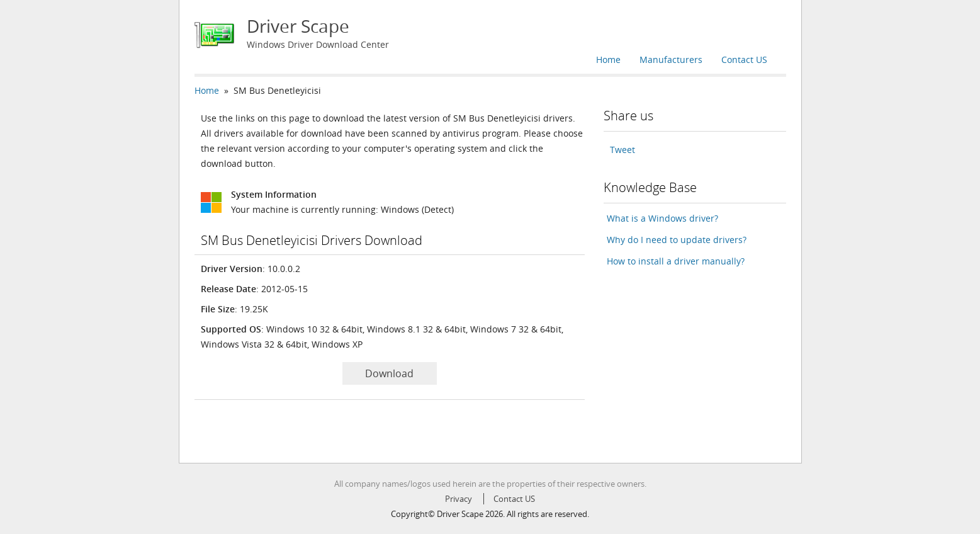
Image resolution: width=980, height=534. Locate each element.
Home (608, 60)
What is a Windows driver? (662, 218)
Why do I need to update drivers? (677, 240)
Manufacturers (671, 60)
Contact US (744, 60)
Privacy (459, 499)
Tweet (622, 150)
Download (389, 373)
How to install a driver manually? (676, 261)
